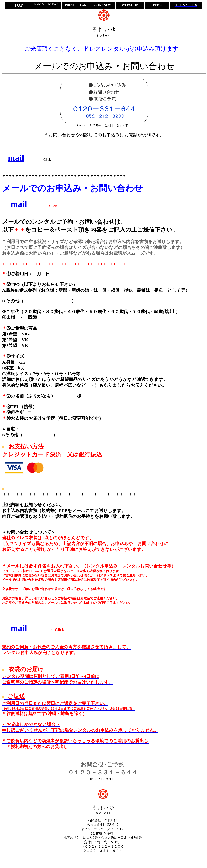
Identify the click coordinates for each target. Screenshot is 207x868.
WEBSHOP (130, 5)
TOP (19, 5)
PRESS (157, 5)
